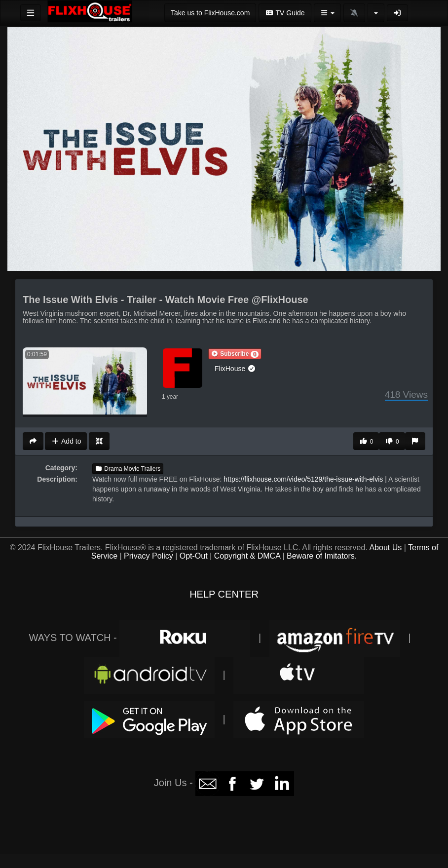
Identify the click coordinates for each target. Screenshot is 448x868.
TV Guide (285, 13)
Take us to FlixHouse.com (210, 13)
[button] (235, 354)
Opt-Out (194, 556)
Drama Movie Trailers (128, 469)
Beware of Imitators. (322, 556)
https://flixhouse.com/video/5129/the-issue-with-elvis (303, 479)
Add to (66, 441)
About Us (385, 547)
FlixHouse (235, 369)
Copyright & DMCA (247, 556)
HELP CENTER (224, 594)
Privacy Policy (149, 556)
